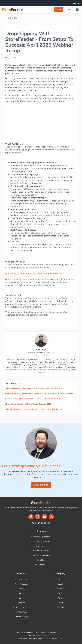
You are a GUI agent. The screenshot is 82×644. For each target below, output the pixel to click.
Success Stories (22, 579)
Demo (59, 10)
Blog (22, 589)
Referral (60, 589)
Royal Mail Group (46, 635)
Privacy (60, 598)
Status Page (22, 612)
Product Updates (22, 584)
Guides (22, 598)
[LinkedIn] (51, 517)
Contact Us (60, 579)
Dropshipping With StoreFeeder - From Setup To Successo (34, 273)
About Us (60, 584)
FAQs (22, 593)
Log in (76, 3)
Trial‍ (69, 10)
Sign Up (60, 607)
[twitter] (38, 517)
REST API (22, 602)
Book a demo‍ (41, 485)
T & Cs (60, 593)
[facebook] (31, 517)
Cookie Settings (22, 616)
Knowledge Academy (22, 607)
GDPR (60, 602)
